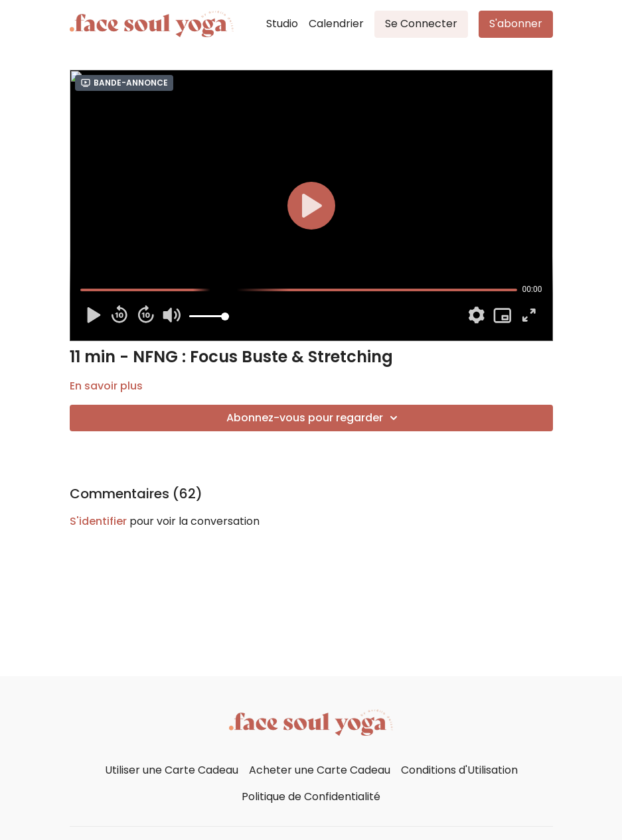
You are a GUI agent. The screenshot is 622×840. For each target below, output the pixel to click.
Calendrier (336, 24)
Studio (282, 24)
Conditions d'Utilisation (459, 770)
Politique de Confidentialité (311, 797)
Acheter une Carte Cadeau (320, 770)
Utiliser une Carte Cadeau (172, 770)
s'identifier (98, 521)
